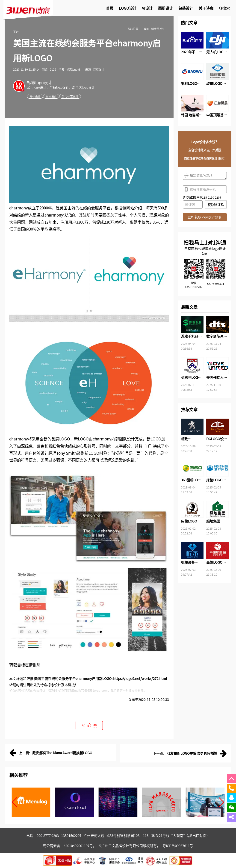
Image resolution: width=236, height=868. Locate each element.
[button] (15, 802)
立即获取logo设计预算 (205, 217)
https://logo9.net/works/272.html (140, 678)
